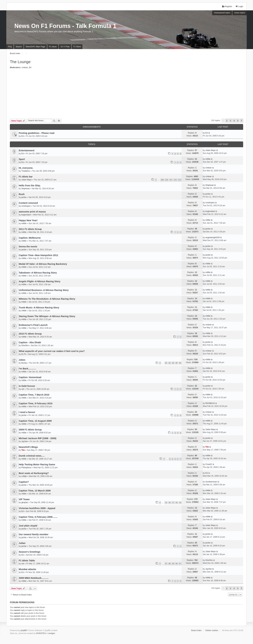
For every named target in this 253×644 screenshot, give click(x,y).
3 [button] (230, 121)
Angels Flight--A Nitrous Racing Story (40, 281)
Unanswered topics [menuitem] (222, 13)
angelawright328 (213, 237)
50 (177, 564)
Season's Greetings (30, 552)
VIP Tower (24, 499)
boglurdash (26, 215)
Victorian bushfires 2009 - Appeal (37, 508)
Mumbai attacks (27, 569)
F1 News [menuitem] (53, 47)
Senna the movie (28, 247)
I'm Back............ (27, 369)
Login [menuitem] (239, 6)
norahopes (26, 206)
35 (177, 363)
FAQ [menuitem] (10, 47)
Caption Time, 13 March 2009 (35, 491)
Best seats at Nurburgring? (34, 473)
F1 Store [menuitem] (77, 47)
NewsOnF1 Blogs (28, 447)
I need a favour (27, 412)
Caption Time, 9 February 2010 (35, 403)
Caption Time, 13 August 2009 (35, 421)
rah (23, 389)
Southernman (211, 482)
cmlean (25, 67)
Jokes (22, 360)
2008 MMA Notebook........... (34, 578)
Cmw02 (209, 464)
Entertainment (27, 150)
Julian (22, 543)
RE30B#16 (210, 403)
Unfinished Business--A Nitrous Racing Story (44, 290)
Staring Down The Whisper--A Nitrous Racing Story (47, 316)
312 (175, 180)
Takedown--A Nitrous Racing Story (38, 273)
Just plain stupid (28, 526)
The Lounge (20, 62)
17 (173, 502)
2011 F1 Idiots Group (30, 229)
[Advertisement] (126, 94)
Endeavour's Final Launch (33, 325)
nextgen (52, 633)
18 (177, 502)
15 (166, 502)
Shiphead (25, 189)
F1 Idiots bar (26, 177)
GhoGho (25, 345)
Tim (23, 450)
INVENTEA (41, 633)
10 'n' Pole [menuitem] (65, 47)
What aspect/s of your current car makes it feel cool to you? (52, 351)
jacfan (24, 197)
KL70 (24, 354)
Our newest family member (34, 534)
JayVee (24, 441)
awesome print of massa (32, 212)
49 (173, 564)
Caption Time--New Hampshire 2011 (38, 255)
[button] (242, 121)
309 (162, 180)
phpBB (24, 630)
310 (167, 180)
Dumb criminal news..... (32, 456)
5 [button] (238, 121)
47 (166, 564)
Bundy (24, 363)
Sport (22, 159)
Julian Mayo (211, 150)
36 (180, 363)
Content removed (28, 203)
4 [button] (234, 121)
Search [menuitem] (19, 47)
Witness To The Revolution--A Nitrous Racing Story (47, 299)
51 (180, 564)
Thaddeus (26, 171)
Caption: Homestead (30, 377)
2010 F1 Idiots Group (30, 334)
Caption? (24, 482)
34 (173, 363)
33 (170, 363)
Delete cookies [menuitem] (212, 630)
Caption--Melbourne (30, 238)
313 (180, 180)
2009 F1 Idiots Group (30, 430)
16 (170, 502)
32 (166, 363)
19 (180, 502)
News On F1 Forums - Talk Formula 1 (65, 26)
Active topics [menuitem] (240, 13)
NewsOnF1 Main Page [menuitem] (35, 47)
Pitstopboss (26, 468)
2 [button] (227, 121)
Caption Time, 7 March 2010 (34, 395)
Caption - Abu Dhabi (30, 342)
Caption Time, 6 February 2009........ (38, 517)
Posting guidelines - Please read (37, 133)
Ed (30, 67)
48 (170, 564)
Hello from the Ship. (30, 185)
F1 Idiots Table (27, 561)
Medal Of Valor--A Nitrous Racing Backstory (43, 264)
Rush (22, 194)
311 (171, 180)
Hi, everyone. (26, 168)
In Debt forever (27, 386)
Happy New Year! (28, 220)
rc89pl (24, 476)
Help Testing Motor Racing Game (37, 464)
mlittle (208, 159)
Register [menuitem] (227, 6)
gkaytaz (25, 502)
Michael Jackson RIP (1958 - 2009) (38, 438)
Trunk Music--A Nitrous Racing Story (39, 308)
